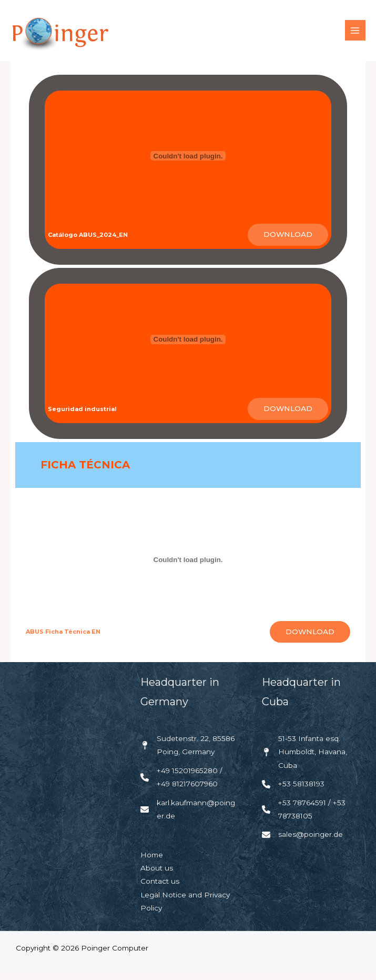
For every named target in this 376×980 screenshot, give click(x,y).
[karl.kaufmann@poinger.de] (188, 819)
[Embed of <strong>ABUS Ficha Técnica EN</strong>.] (188, 569)
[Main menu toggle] (355, 35)
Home (152, 864)
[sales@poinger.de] (302, 844)
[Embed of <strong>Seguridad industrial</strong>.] (188, 349)
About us (157, 877)
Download (288, 244)
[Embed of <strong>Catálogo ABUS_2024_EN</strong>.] (188, 165)
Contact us (160, 891)
